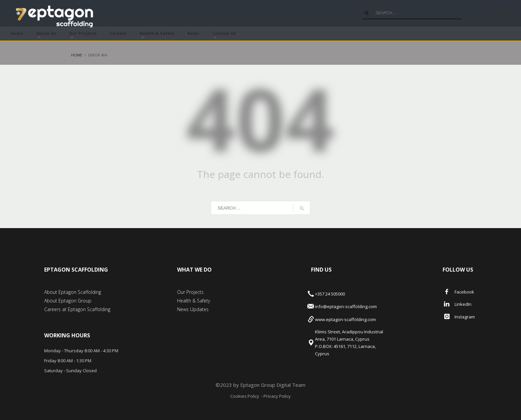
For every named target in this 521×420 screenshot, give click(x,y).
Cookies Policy (245, 396)
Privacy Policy (277, 396)
